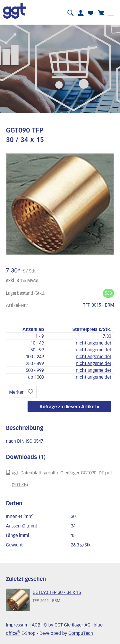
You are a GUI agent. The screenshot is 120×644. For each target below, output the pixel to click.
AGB (36, 625)
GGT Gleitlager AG (72, 625)
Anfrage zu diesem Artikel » (69, 407)
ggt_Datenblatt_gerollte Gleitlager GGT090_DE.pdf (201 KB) (59, 478)
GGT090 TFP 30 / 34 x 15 (57, 592)
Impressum (17, 625)
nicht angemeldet (93, 343)
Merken (21, 392)
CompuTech (81, 633)
